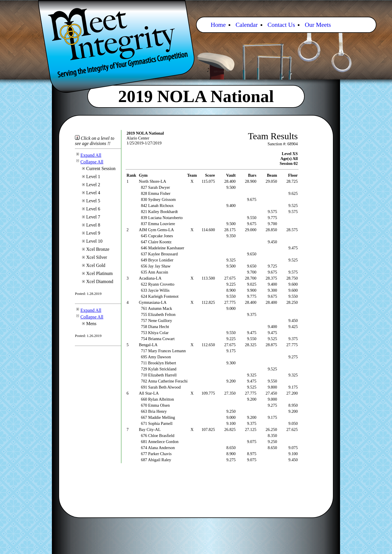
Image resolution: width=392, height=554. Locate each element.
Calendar (247, 25)
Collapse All (89, 162)
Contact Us (281, 25)
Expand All (88, 155)
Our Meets (318, 25)
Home (218, 25)
